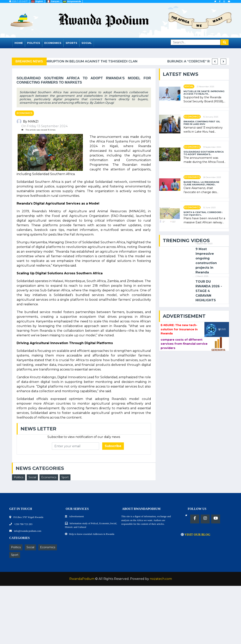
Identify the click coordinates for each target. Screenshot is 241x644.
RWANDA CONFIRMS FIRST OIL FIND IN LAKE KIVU (202, 123)
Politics (34, 43)
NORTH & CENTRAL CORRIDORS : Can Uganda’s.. (203, 214)
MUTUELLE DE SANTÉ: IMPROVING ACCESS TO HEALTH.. (204, 93)
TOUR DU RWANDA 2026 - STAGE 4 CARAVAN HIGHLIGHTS (209, 291)
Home (19, 43)
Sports (71, 43)
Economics (53, 43)
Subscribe (113, 446)
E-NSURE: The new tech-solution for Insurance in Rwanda (179, 329)
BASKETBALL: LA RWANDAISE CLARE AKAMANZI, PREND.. (201, 183)
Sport (65, 477)
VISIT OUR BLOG (196, 535)
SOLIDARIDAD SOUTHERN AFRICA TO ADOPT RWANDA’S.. (204, 153)
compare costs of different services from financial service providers (184, 344)
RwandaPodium (82, 579)
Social (87, 43)
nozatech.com (161, 579)
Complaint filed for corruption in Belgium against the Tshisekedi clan (112, 61)
